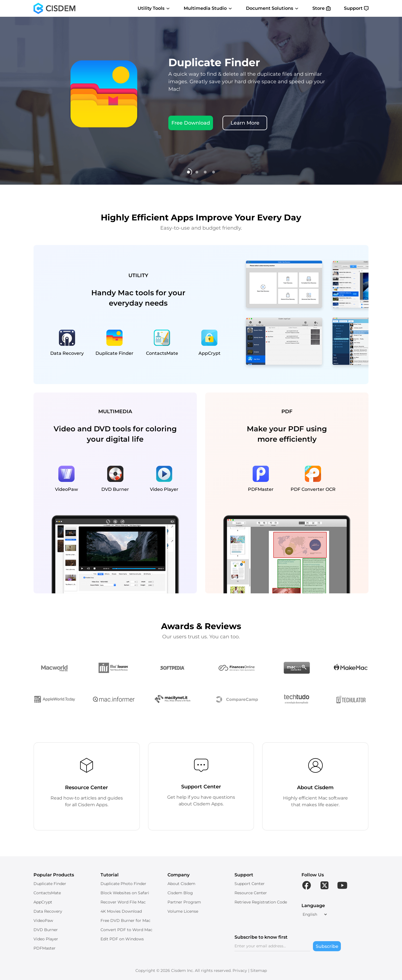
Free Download (191, 123)
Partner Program (184, 902)
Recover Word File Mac (123, 902)
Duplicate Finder (50, 884)
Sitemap (259, 971)
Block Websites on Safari (125, 893)
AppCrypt (43, 902)
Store (321, 8)
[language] (315, 914)
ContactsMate (47, 893)
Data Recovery (48, 911)
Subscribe (327, 946)
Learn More (245, 123)
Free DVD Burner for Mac (125, 920)
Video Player (46, 939)
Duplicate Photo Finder (123, 884)
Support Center (250, 884)
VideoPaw (43, 920)
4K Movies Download (121, 911)
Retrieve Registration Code (261, 902)
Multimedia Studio (208, 8)
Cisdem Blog (180, 893)
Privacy (240, 971)
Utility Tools (154, 8)
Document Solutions (272, 8)
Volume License (183, 911)
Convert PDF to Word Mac (126, 930)
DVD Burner (46, 930)
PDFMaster (45, 948)
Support (356, 8)
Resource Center (251, 893)
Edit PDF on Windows (122, 939)
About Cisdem (181, 884)
